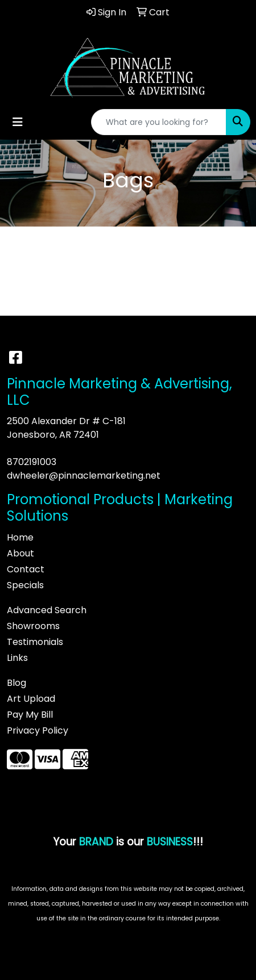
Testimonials (35, 642)
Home (20, 537)
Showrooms (33, 626)
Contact (26, 569)
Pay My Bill (30, 715)
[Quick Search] (159, 122)
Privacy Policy (38, 730)
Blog (16, 683)
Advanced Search (47, 610)
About (20, 553)
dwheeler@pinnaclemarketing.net (84, 476)
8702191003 (32, 462)
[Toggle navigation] (18, 122)
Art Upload (31, 699)
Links (17, 658)
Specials (25, 585)
